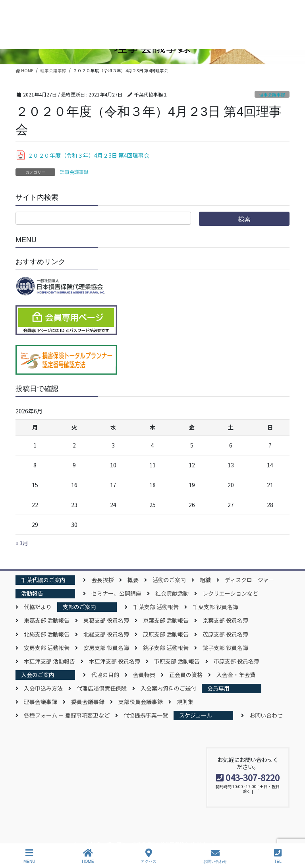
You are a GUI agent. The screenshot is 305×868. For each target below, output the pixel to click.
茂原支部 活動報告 (166, 634)
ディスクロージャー (249, 580)
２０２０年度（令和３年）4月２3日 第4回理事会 (88, 155)
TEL (278, 856)
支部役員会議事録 (141, 702)
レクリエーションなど (230, 593)
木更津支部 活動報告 (49, 661)
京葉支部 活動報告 (166, 620)
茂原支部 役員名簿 (225, 634)
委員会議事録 (88, 702)
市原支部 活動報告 (177, 661)
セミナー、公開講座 (116, 593)
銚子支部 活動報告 (166, 648)
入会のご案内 (38, 675)
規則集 (185, 702)
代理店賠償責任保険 (102, 688)
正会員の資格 (186, 675)
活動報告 (32, 593)
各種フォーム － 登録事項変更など (67, 715)
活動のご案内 (169, 580)
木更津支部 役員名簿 (115, 661)
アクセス (149, 856)
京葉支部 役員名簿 (225, 620)
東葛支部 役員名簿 (106, 620)
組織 (205, 580)
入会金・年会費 (236, 675)
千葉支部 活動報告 (156, 607)
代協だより (38, 607)
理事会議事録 (272, 95)
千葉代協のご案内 (43, 580)
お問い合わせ (266, 715)
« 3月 (22, 543)
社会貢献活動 (172, 593)
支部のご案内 (79, 607)
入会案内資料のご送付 (168, 688)
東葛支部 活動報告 (47, 620)
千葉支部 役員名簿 (215, 607)
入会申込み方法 (43, 688)
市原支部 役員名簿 (236, 661)
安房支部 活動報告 (47, 648)
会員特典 (144, 675)
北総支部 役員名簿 (106, 634)
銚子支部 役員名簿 (225, 648)
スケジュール (196, 715)
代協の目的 (105, 675)
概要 (133, 580)
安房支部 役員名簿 (106, 648)
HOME (88, 856)
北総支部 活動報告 (47, 634)
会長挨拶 (102, 580)
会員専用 (218, 688)
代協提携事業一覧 (146, 715)
